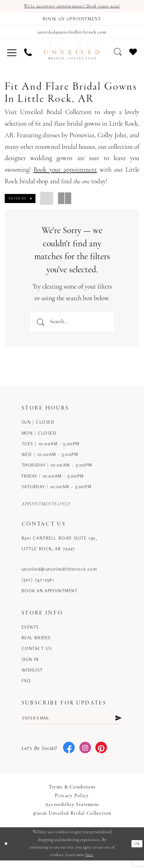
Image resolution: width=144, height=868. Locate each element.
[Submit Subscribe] (118, 725)
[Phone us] (28, 55)
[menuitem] (12, 55)
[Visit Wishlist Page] (133, 55)
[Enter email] (72, 725)
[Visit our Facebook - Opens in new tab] (69, 756)
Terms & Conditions (72, 795)
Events (30, 633)
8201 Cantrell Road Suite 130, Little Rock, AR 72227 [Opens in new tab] (59, 549)
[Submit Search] (41, 326)
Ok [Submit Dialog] (136, 851)
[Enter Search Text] (72, 326)
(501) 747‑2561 (38, 586)
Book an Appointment (50, 596)
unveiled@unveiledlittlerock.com (59, 575)
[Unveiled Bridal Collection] (72, 55)
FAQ (26, 687)
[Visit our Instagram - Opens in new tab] (85, 756)
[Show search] (118, 55)
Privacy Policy (72, 803)
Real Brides (36, 644)
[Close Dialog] (7, 851)
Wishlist (32, 676)
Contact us (37, 654)
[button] (12, 55)
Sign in (30, 665)
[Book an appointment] (72, 20)
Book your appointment (65, 173)
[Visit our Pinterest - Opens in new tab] (101, 756)
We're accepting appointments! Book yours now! (72, 6)
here (89, 863)
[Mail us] (72, 34)
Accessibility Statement (72, 812)
